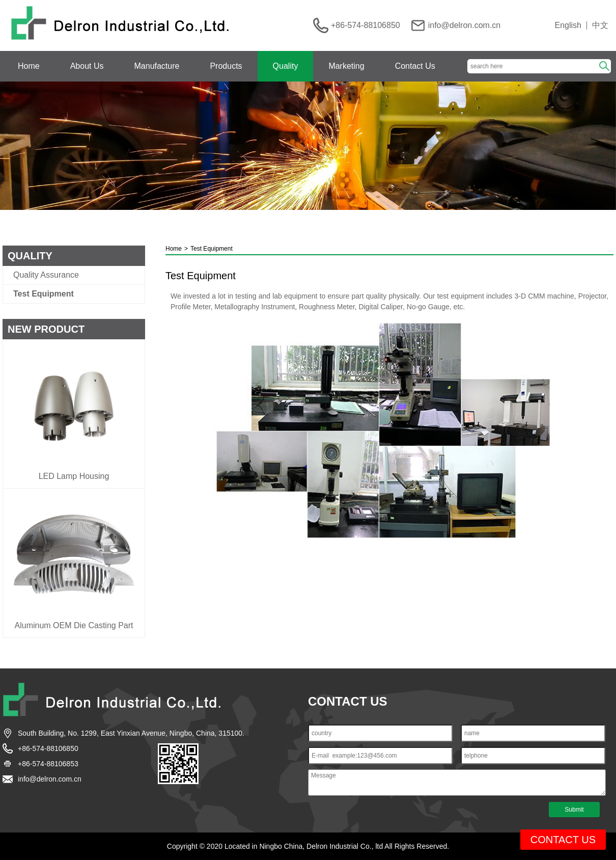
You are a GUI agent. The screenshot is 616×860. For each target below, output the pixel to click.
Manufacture (157, 66)
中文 (600, 25)
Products (226, 66)
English (568, 25)
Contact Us (415, 66)
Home (29, 66)
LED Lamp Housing (74, 476)
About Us (87, 66)
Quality (286, 66)
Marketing (346, 66)
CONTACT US (563, 840)
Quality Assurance (46, 275)
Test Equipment (44, 294)
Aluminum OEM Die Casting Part (74, 626)
